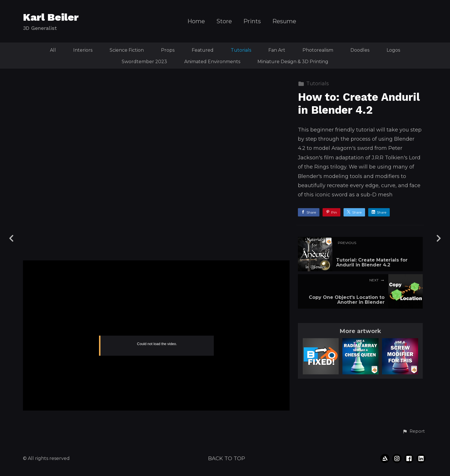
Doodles (360, 50)
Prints (252, 21)
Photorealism (318, 50)
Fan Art (277, 50)
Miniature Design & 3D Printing (293, 62)
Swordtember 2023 (144, 62)
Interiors (83, 50)
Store (224, 21)
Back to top (227, 458)
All (53, 50)
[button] (414, 432)
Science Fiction (127, 50)
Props (168, 50)
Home (196, 21)
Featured (203, 50)
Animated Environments (212, 62)
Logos (393, 50)
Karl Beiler (51, 17)
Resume (284, 21)
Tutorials (241, 50)
